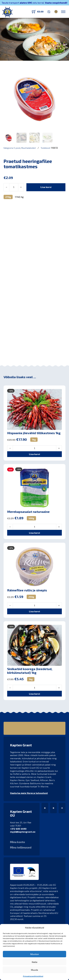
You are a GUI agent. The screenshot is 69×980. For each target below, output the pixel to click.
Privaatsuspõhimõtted (33, 976)
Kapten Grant (14, 57)
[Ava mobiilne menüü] (63, 12)
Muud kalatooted (28, 148)
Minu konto (18, 842)
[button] (34, 345)
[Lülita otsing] (56, 12)
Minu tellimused (21, 847)
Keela (35, 962)
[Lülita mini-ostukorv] (38, 12)
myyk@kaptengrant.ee (23, 832)
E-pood (17, 148)
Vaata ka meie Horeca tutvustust (29, 793)
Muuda (34, 970)
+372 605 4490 (18, 829)
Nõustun (35, 954)
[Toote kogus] (14, 187)
